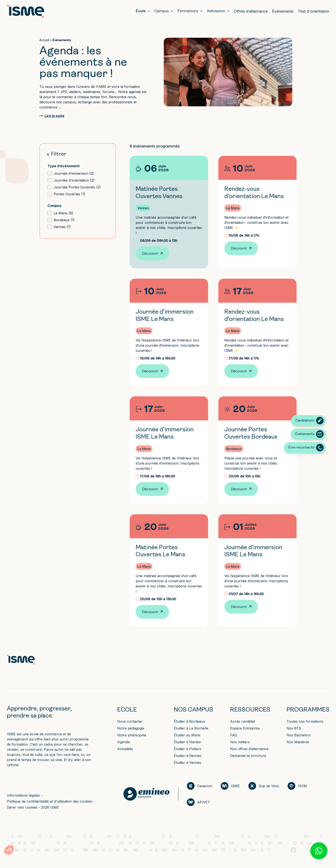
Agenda (123, 742)
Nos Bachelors (299, 735)
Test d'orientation (313, 11)
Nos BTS (294, 728)
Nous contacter (130, 721)
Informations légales (24, 795)
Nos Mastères (298, 742)
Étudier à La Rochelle (191, 728)
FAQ (234, 735)
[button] (78, 173)
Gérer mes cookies (23, 807)
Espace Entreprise (245, 728)
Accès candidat (242, 721)
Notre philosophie (132, 735)
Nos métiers (240, 742)
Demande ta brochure (248, 756)
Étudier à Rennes (188, 756)
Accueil (44, 40)
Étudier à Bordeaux (189, 721)
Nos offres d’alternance (249, 749)
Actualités (125, 749)
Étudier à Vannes (187, 763)
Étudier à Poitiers (187, 749)
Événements (283, 11)
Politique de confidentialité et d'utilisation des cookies (50, 801)
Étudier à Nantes (187, 742)
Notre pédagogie (131, 728)
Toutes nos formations (305, 721)
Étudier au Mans (187, 735)
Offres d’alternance (251, 11)
